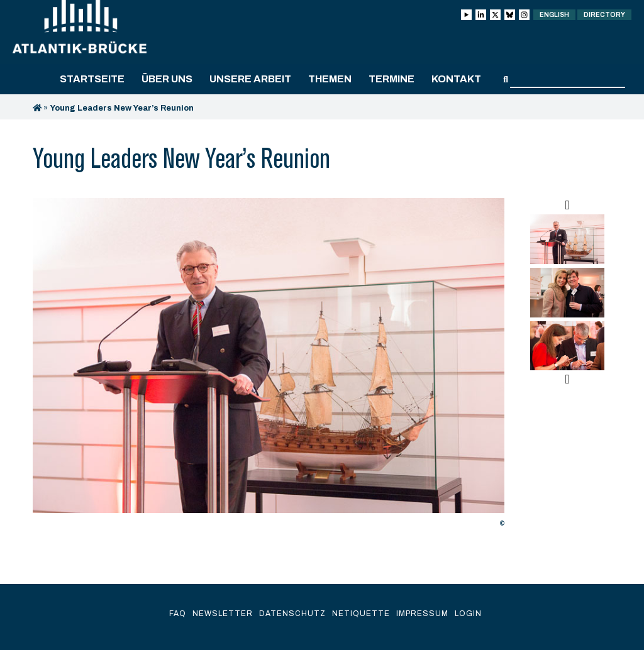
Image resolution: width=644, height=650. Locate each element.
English (554, 15)
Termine (391, 79)
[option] (269, 366)
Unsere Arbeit (250, 79)
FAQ (178, 614)
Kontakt (456, 79)
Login (468, 614)
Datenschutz (292, 614)
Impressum (422, 614)
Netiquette (361, 614)
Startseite (92, 79)
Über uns (167, 79)
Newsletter (223, 614)
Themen (330, 79)
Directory (604, 15)
